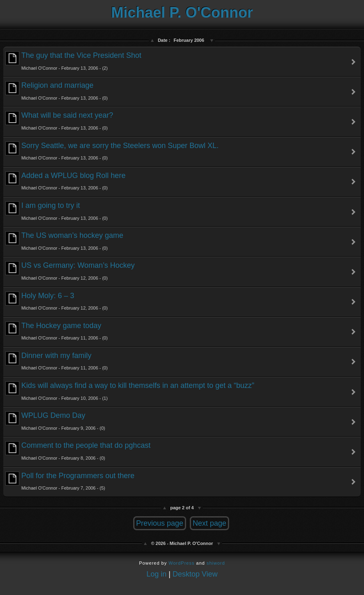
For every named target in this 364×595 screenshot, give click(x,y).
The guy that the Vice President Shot (73, 61)
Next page (209, 523)
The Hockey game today (57, 331)
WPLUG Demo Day (55, 421)
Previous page (160, 523)
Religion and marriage (57, 91)
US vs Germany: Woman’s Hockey (70, 271)
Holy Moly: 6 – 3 (57, 301)
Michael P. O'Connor (182, 13)
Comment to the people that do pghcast (78, 451)
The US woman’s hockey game (64, 241)
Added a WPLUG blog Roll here (65, 181)
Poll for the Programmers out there (70, 481)
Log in (156, 574)
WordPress (181, 563)
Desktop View (195, 574)
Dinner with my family (57, 361)
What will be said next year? (59, 121)
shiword (216, 563)
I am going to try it (57, 211)
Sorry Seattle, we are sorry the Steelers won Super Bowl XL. (112, 151)
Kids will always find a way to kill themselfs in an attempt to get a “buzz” (130, 391)
